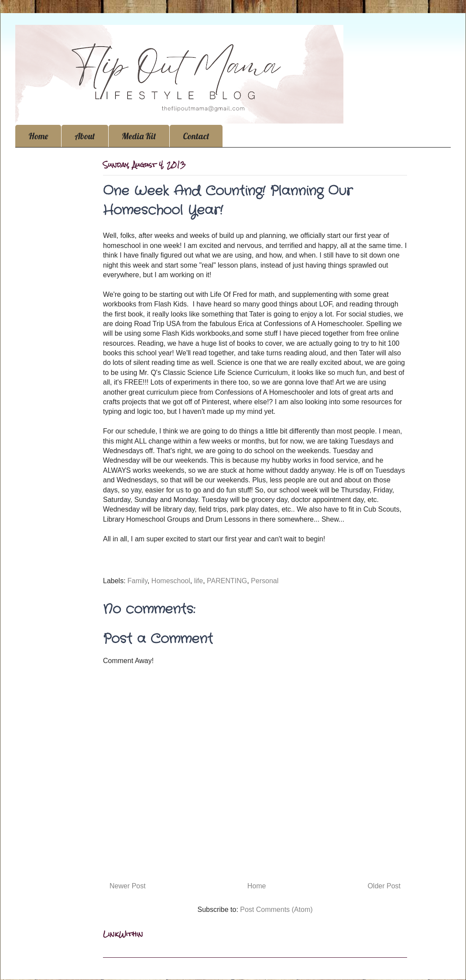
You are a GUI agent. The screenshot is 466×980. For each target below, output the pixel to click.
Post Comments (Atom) (276, 910)
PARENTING (227, 581)
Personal (265, 581)
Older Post (384, 886)
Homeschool (171, 581)
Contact (196, 136)
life (199, 581)
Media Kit (139, 136)
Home (38, 136)
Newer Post (128, 886)
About (85, 136)
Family (137, 581)
